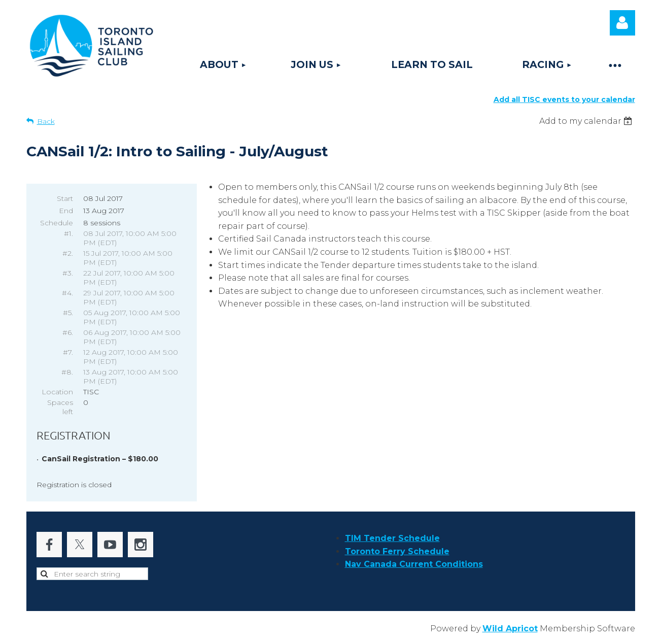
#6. (68, 332)
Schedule (57, 223)
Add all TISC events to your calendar (564, 99)
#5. (68, 313)
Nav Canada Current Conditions (414, 564)
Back (46, 121)
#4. (67, 293)
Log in (622, 23)
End (66, 211)
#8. (67, 372)
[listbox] (587, 121)
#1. (68, 233)
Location (57, 392)
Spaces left (60, 407)
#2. (68, 253)
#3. (68, 273)
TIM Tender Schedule (392, 538)
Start (65, 198)
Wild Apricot (510, 629)
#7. (68, 352)
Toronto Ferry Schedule (397, 551)
